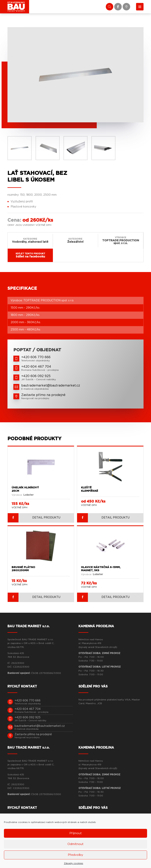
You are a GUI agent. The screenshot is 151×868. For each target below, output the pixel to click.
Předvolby (75, 855)
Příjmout (76, 833)
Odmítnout (75, 844)
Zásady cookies (74, 863)
